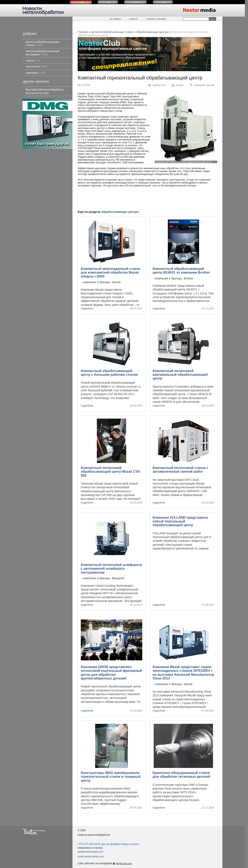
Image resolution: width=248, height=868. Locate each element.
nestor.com (81, 2)
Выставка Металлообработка (45, 91)
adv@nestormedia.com (91, 852)
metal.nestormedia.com (91, 857)
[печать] (178, 85)
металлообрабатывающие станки (43, 43)
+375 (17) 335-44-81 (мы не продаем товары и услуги (108, 844)
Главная (83, 32)
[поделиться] (157, 85)
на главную (115, 19)
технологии (36, 66)
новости (133, 19)
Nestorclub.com (124, 863)
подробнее (87, 309)
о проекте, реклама (156, 19)
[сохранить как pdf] (202, 85)
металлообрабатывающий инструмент (43, 53)
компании (35, 73)
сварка (33, 60)
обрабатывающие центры (152, 32)
